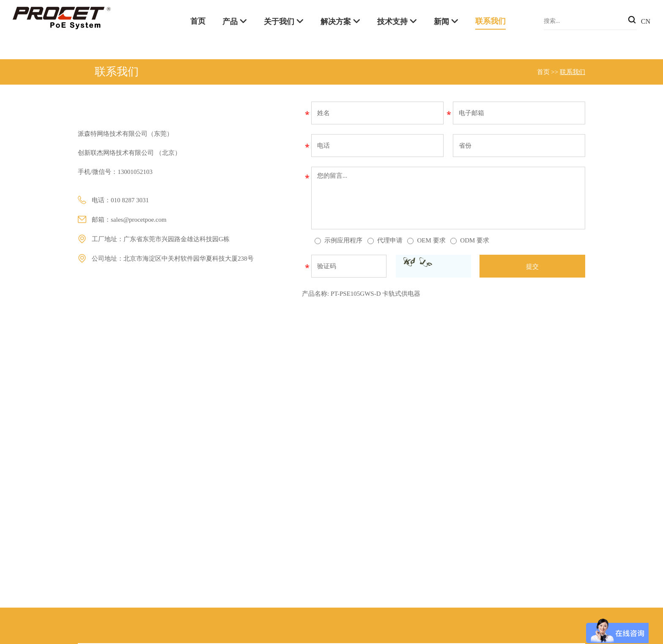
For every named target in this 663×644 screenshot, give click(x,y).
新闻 (441, 22)
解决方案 (336, 22)
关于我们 (279, 22)
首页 (198, 21)
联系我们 (490, 21)
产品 (230, 22)
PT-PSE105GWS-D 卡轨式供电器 (375, 294)
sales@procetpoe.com (139, 220)
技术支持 (392, 22)
